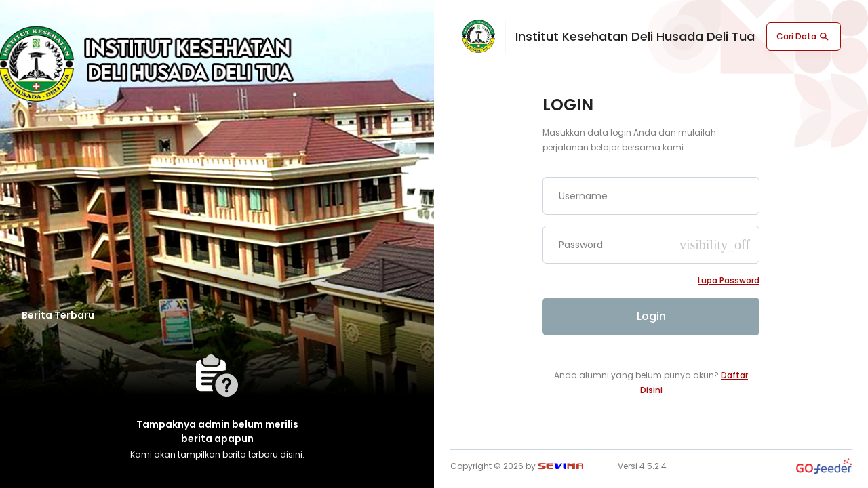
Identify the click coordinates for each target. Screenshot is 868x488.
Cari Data (804, 37)
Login (651, 316)
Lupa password (729, 280)
